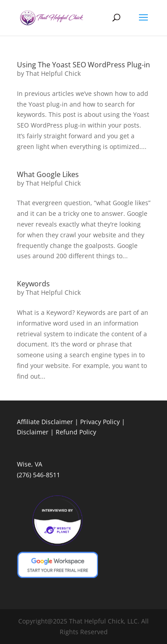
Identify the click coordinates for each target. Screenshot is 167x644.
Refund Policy (76, 432)
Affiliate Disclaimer (45, 422)
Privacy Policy (100, 422)
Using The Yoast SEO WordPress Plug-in (83, 65)
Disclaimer (33, 432)
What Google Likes (48, 174)
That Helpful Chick (53, 73)
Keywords (33, 284)
